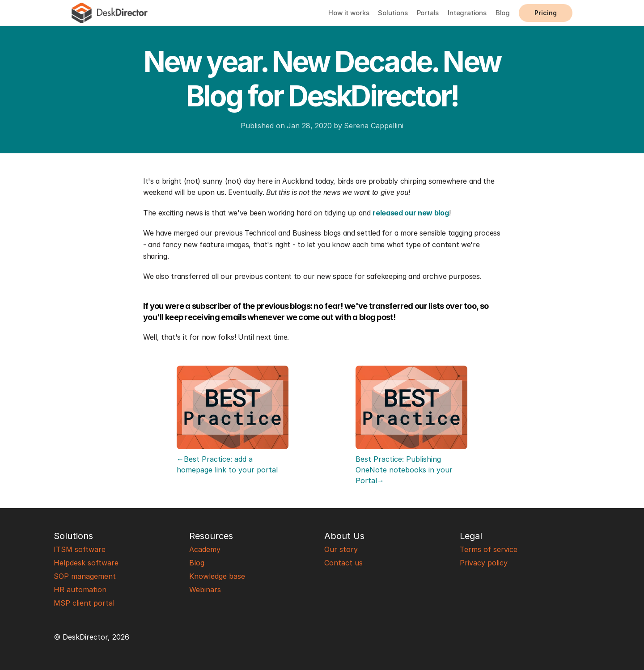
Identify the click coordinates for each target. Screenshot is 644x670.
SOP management (85, 576)
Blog (503, 13)
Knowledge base (217, 576)
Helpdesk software (86, 563)
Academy (205, 549)
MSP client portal (84, 603)
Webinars (205, 590)
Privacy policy (484, 563)
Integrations (467, 13)
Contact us (343, 563)
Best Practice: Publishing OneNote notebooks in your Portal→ (405, 470)
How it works (349, 13)
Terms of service (489, 549)
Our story (341, 549)
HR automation (80, 590)
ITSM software (80, 549)
